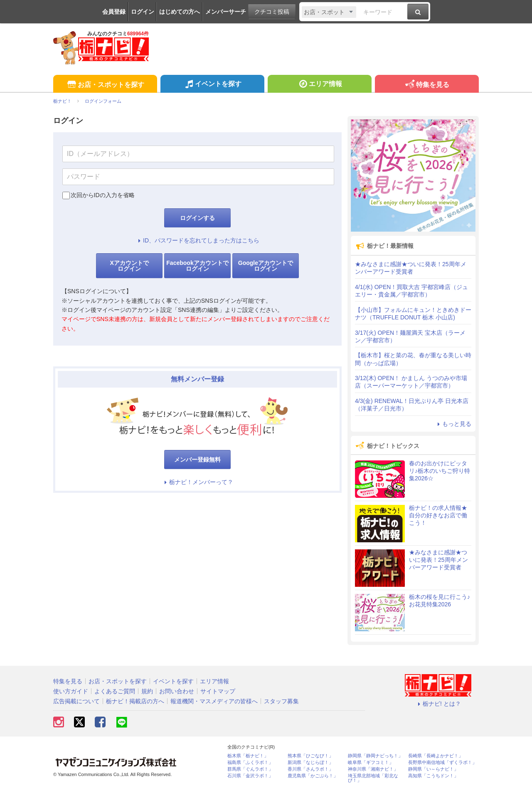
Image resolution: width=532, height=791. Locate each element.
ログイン (143, 12)
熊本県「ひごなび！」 (310, 756)
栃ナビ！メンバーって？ (197, 482)
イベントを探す (212, 85)
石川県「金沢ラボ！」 (250, 776)
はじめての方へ (180, 12)
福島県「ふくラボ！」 (250, 763)
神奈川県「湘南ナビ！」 (373, 769)
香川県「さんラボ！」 (310, 769)
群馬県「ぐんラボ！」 (250, 769)
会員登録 (114, 12)
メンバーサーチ (226, 12)
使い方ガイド (71, 691)
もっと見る (453, 424)
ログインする (197, 218)
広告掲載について (76, 701)
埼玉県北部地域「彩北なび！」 (373, 778)
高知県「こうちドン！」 (433, 776)
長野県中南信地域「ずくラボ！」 (442, 763)
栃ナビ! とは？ (438, 704)
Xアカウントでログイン (129, 266)
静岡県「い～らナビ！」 (433, 769)
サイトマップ (218, 691)
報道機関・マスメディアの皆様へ (214, 701)
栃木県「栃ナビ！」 (248, 756)
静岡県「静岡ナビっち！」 (375, 756)
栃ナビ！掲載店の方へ (135, 701)
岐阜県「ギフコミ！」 (371, 763)
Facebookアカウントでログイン (197, 266)
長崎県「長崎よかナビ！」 (436, 756)
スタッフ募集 (281, 701)
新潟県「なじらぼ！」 (310, 763)
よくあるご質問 (115, 691)
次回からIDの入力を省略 (103, 195)
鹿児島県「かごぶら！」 (313, 776)
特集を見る (427, 85)
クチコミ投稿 (272, 12)
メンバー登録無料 (197, 460)
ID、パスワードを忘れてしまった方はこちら (197, 240)
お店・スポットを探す (105, 85)
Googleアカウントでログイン (266, 266)
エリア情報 (319, 85)
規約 (147, 691)
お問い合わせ (177, 691)
